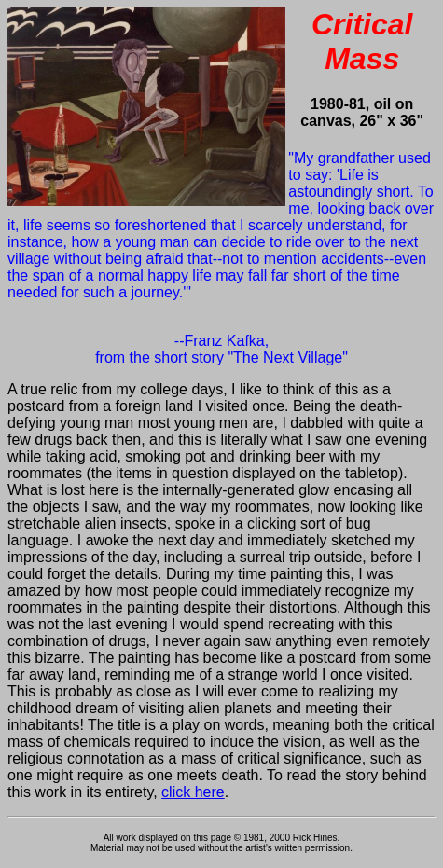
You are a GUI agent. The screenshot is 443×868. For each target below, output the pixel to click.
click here (193, 792)
